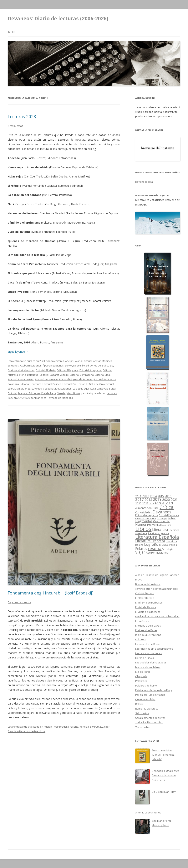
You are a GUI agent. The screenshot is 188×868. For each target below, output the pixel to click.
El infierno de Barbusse (149, 603)
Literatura (160, 530)
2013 (146, 496)
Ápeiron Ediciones (53, 366)
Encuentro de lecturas (148, 626)
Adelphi (70, 361)
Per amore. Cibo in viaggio (150, 695)
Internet (152, 525)
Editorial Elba (102, 375)
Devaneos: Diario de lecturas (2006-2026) (58, 18)
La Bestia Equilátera (84, 389)
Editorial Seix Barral (146, 519)
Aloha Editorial (84, 361)
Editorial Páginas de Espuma (76, 379)
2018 (148, 499)
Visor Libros (73, 393)
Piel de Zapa (49, 393)
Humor (141, 524)
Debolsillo (79, 366)
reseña (74, 727)
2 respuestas (15, 126)
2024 (151, 504)
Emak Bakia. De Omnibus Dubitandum (157, 616)
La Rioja (161, 525)
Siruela (61, 393)
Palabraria (141, 681)
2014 (153, 496)
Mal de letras (143, 672)
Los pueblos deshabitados (151, 662)
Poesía (173, 545)
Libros (143, 529)
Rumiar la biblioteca (147, 709)
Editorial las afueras (46, 379)
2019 (157, 499)
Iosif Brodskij (61, 727)
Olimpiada (141, 676)
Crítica (167, 507)
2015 (161, 496)
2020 (166, 499)
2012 (138, 496)
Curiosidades (144, 512)
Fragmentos (144, 521)
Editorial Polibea (52, 384)
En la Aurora (142, 621)
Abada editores (55, 361)
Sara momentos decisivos (150, 718)
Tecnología (168, 549)
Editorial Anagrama (91, 370)
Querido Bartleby (145, 699)
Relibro (139, 704)
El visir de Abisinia (146, 607)
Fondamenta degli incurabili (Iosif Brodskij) (51, 593)
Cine (156, 508)
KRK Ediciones (63, 389)
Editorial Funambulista (21, 379)
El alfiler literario (145, 598)
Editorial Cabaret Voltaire (54, 375)
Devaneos (162, 512)
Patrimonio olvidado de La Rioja (154, 690)
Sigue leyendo (18, 352)
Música (164, 545)
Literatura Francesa (150, 541)
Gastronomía (161, 521)
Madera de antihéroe (148, 667)
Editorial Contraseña (82, 375)
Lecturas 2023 (22, 116)
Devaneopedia (144, 182)
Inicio (11, 32)
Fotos (172, 518)
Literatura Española (157, 537)
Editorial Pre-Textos (74, 384)
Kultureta (141, 639)
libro (169, 525)
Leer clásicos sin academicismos (154, 649)
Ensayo (162, 518)
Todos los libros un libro (149, 722)
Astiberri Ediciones (31, 366)
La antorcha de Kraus (148, 644)
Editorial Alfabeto (46, 370)
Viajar (140, 552)
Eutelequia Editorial (43, 389)
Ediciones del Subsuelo (100, 366)
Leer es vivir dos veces (149, 653)
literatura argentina (158, 533)
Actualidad (164, 503)
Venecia (84, 727)
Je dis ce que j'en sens (148, 635)
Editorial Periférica (31, 384)
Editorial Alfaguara (68, 370)
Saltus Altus (142, 713)
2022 (138, 503)
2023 (42, 361)
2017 (140, 499)
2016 (168, 496)
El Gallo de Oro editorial (100, 384)
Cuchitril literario (145, 593)
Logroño (151, 544)
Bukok (69, 366)
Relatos (141, 549)
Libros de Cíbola (145, 658)
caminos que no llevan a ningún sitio (157, 589)
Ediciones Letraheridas (21, 370)
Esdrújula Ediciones (19, 389)
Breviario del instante (148, 584)
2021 (174, 500)
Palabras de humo (146, 686)
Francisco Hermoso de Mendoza (54, 398)
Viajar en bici (143, 727)
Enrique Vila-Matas (146, 630)
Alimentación (143, 508)
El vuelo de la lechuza (148, 612)
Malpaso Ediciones (29, 393)
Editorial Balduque (28, 375)
